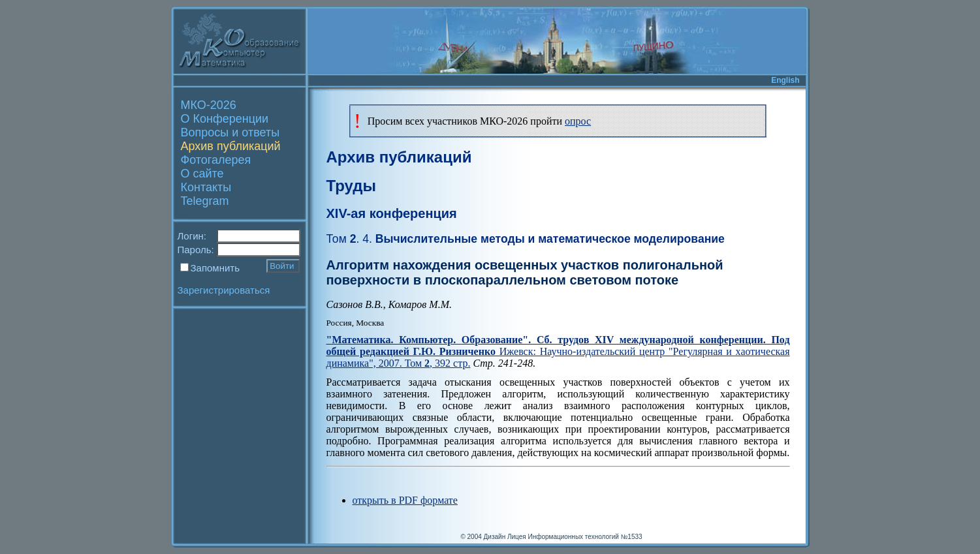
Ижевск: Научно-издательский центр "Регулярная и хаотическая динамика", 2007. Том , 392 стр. (558, 351)
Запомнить (215, 268)
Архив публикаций (231, 146)
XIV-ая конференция (392, 213)
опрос (578, 121)
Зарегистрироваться (224, 290)
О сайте (202, 174)
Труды (352, 186)
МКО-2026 (209, 105)
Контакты (206, 187)
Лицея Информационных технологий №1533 (575, 537)
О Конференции (225, 119)
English (785, 80)
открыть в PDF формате (405, 500)
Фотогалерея (216, 160)
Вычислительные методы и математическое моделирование (526, 239)
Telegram (205, 201)
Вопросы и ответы (230, 132)
